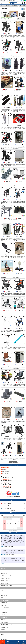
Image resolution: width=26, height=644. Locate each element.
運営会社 (3, 630)
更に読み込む (13, 462)
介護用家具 (5, 470)
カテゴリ (3, 591)
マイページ (4, 610)
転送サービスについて (6, 581)
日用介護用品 (5, 473)
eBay (3, 19)
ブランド (3, 593)
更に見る (24, 566)
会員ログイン (4, 605)
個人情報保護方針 (5, 622)
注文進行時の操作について (7, 583)
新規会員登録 (4, 603)
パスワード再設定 (5, 608)
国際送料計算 (4, 595)
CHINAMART (4, 639)
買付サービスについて (6, 578)
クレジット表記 (5, 627)
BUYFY (3, 634)
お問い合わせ (4, 615)
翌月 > (24, 515)
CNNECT (3, 637)
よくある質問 (4, 613)
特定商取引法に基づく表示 (7, 625)
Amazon (9, 19)
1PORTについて (5, 571)
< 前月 (2, 515)
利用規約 (3, 620)
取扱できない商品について (7, 586)
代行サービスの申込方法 (6, 576)
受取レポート (4, 598)
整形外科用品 (5, 471)
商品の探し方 (4, 573)
